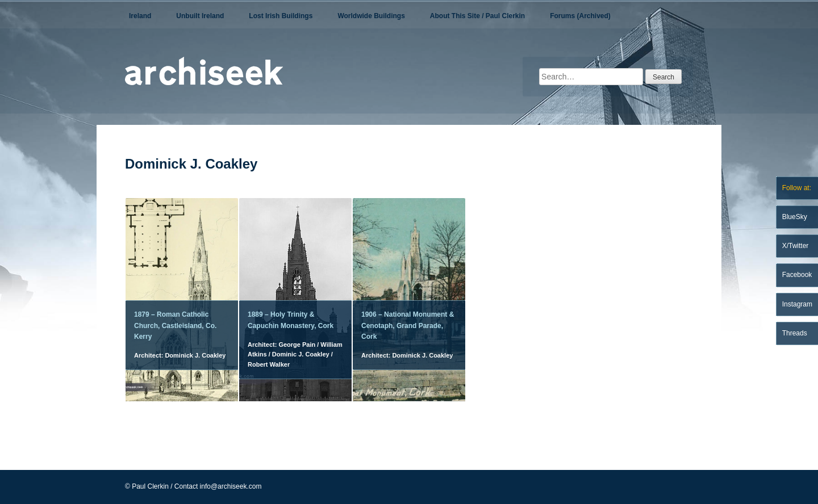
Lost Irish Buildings (281, 16)
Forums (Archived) (580, 16)
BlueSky (795, 217)
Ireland (140, 16)
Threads (795, 333)
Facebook (797, 275)
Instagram (797, 304)
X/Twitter (796, 246)
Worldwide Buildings (371, 16)
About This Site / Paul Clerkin (477, 16)
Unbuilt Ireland (200, 16)
